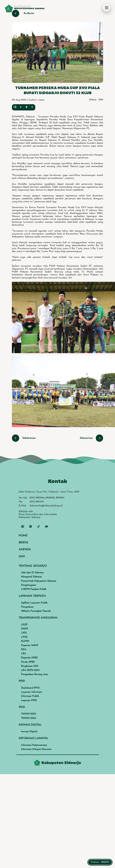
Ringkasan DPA (30, 666)
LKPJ (24, 633)
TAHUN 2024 (29, 718)
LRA (24, 654)
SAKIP (25, 629)
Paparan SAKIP (30, 645)
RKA (24, 650)
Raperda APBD (29, 658)
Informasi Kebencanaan (34, 745)
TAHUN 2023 (28, 714)
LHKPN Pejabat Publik (34, 589)
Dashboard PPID (30, 688)
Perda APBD (28, 662)
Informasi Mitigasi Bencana (36, 749)
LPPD (24, 637)
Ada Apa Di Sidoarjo (32, 573)
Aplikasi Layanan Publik (34, 603)
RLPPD (25, 641)
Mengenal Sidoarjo (31, 577)
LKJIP (24, 625)
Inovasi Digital (29, 732)
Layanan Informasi (31, 692)
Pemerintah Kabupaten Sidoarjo (39, 581)
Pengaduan (27, 607)
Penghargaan (29, 585)
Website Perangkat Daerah (36, 611)
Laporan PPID (29, 701)
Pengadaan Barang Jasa (35, 674)
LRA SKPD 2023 (30, 670)
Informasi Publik (30, 696)
